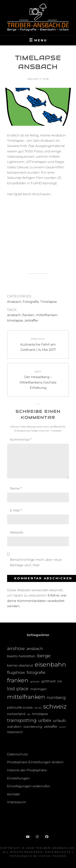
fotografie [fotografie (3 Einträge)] (36, 672)
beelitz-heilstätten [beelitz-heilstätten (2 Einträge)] (21, 656)
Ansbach (14, 302)
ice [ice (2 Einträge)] (60, 681)
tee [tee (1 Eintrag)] (29, 714)
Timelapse (49, 302)
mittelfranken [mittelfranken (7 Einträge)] (26, 697)
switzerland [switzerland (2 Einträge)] (16, 714)
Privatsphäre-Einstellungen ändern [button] (35, 762)
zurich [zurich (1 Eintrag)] (62, 727)
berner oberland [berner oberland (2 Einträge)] (20, 665)
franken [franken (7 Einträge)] (18, 680)
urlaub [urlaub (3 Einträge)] (59, 720)
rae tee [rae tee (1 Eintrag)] (38, 708)
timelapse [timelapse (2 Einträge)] (40, 714)
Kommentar (21, 440)
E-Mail (16, 510)
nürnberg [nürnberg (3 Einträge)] (56, 697)
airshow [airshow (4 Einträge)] (16, 648)
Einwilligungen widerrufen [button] (29, 786)
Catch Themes (53, 856)
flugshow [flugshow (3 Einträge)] (16, 672)
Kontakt (13, 794)
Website (17, 532)
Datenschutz (17, 754)
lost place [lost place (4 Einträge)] (18, 689)
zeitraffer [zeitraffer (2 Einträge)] (51, 727)
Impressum (17, 802)
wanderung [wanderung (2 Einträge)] (33, 727)
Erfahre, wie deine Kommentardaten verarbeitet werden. (37, 601)
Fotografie (31, 302)
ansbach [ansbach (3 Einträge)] (35, 649)
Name (16, 488)
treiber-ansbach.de (55, 848)
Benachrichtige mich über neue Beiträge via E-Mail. (36, 562)
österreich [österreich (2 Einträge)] (15, 732)
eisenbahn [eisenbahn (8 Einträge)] (50, 664)
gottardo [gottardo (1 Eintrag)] (35, 682)
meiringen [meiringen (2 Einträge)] (39, 689)
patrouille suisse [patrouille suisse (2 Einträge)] (20, 707)
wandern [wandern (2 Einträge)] (14, 727)
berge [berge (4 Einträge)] (44, 656)
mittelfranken (47, 315)
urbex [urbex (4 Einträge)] (45, 720)
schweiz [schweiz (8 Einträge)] (55, 706)
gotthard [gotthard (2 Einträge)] (48, 681)
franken (28, 315)
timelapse (15, 320)
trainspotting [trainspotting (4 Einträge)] (22, 720)
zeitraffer (31, 320)
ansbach (14, 315)
